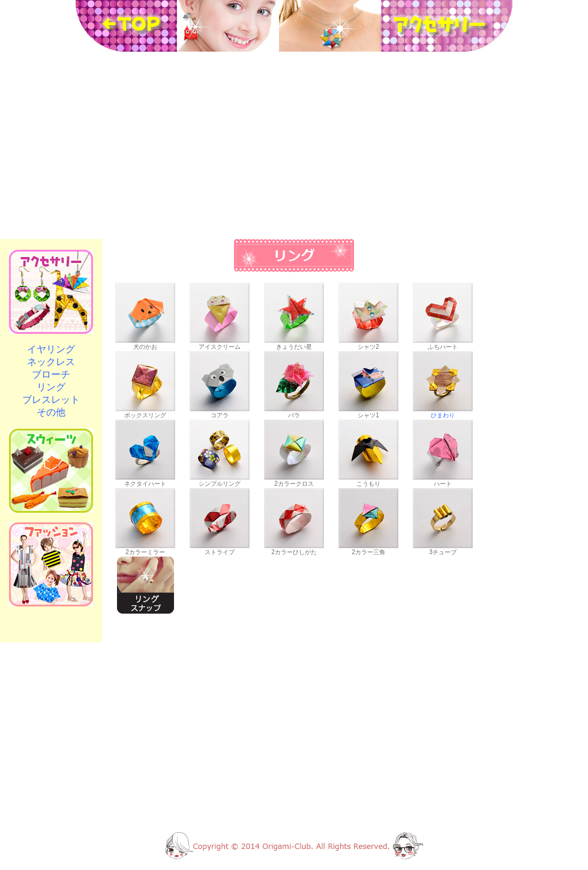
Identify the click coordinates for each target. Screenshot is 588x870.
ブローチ (51, 374)
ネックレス (51, 362)
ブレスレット (51, 400)
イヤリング (51, 349)
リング (51, 387)
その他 (51, 412)
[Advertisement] (294, 145)
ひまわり (443, 412)
